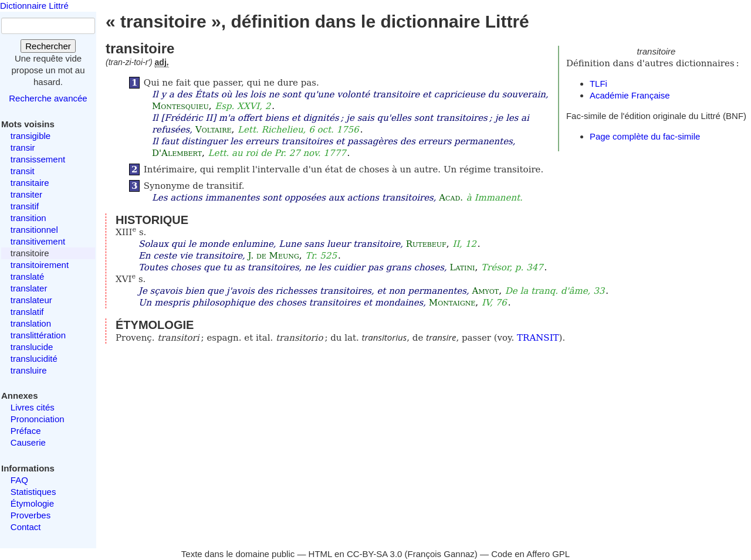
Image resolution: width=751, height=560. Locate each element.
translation (31, 323)
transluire (29, 370)
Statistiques (33, 492)
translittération (38, 335)
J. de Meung (274, 256)
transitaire (30, 183)
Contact (26, 527)
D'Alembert (177, 153)
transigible (31, 136)
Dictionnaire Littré (34, 6)
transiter (26, 194)
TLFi (598, 84)
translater (29, 288)
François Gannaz (441, 554)
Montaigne (452, 303)
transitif (25, 206)
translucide (32, 347)
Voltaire (214, 130)
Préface (26, 431)
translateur (31, 300)
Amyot (485, 291)
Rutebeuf (426, 244)
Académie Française (630, 95)
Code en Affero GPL (530, 554)
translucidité (34, 359)
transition (28, 218)
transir (23, 147)
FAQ (19, 480)
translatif (27, 312)
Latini (462, 267)
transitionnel (34, 230)
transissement (38, 159)
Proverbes (31, 515)
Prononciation (38, 419)
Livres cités (33, 407)
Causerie (28, 442)
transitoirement (40, 265)
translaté (28, 276)
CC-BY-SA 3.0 (375, 554)
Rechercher (48, 46)
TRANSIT (538, 338)
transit (23, 171)
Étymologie (32, 503)
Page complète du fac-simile (645, 136)
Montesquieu (180, 106)
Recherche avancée (48, 98)
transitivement (38, 241)
